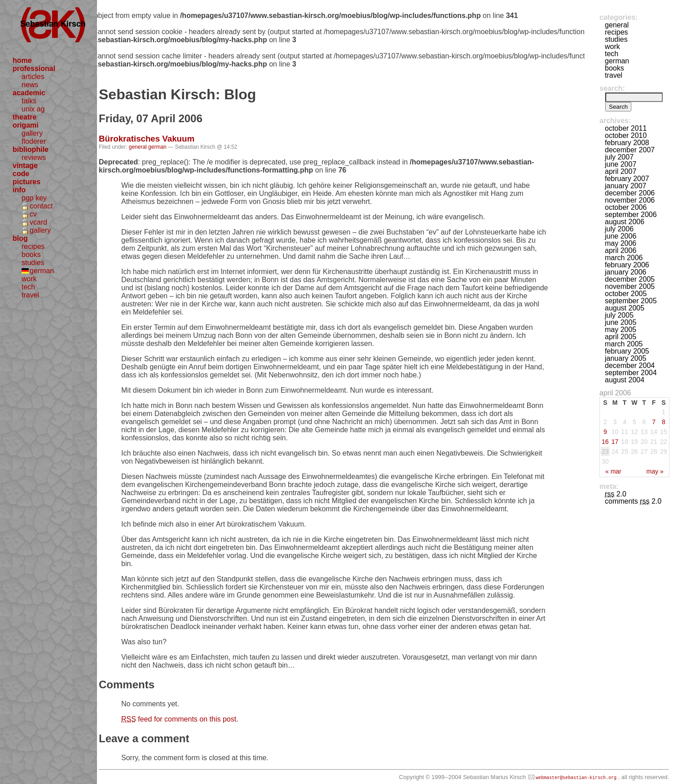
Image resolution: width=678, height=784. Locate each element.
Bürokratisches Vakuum (147, 139)
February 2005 (627, 351)
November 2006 (630, 200)
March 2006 (624, 258)
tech (28, 287)
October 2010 (626, 135)
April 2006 (621, 250)
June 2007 (621, 164)
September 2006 (631, 215)
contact (41, 206)
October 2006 (626, 207)
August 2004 (625, 380)
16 (605, 442)
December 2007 (630, 150)
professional (34, 69)
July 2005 (619, 315)
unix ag (33, 109)
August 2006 (625, 222)
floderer (34, 141)
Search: (612, 88)
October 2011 (626, 128)
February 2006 (627, 265)
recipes (33, 246)
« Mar (613, 471)
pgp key (34, 198)
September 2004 (631, 373)
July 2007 (619, 157)
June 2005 (621, 322)
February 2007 (627, 179)
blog (20, 238)
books (31, 255)
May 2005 (621, 330)
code (21, 174)
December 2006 (630, 193)
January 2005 (626, 358)
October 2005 (626, 294)
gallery (32, 133)
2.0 (616, 494)
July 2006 (619, 229)
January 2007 (626, 186)
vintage (25, 166)
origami (26, 125)
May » (655, 471)
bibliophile (31, 149)
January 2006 (626, 272)
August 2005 (625, 308)
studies (33, 263)
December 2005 (630, 279)
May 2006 (621, 243)
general (138, 147)
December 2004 (630, 365)
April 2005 (621, 337)
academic (29, 93)
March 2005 (624, 344)
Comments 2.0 (633, 501)
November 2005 (630, 286)
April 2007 (621, 171)
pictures (26, 182)
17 (615, 442)
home (22, 60)
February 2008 (627, 143)
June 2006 (621, 236)
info (19, 190)
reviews (34, 157)
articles (33, 77)
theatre (24, 117)
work (29, 279)
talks (29, 101)
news (30, 85)
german (42, 271)
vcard (38, 222)
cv (33, 214)
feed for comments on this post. (180, 719)
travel (30, 295)
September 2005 (631, 301)
